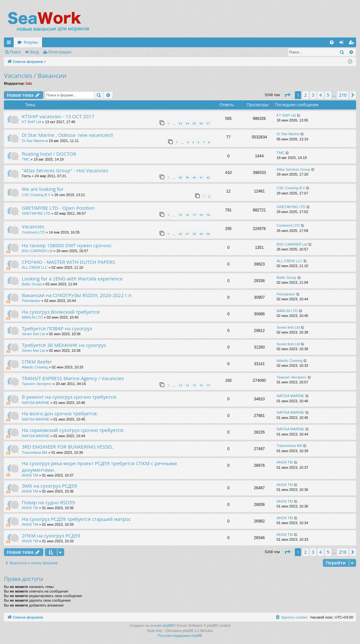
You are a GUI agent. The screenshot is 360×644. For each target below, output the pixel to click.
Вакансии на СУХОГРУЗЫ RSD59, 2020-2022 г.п (77, 295)
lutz (29, 83)
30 (208, 234)
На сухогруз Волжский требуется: (61, 312)
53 (180, 123)
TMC (26, 159)
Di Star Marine (33, 141)
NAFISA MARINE (36, 403)
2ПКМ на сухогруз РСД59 (51, 536)
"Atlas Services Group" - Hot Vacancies (65, 170)
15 (194, 385)
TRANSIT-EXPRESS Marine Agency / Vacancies (73, 378)
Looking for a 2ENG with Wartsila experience (72, 279)
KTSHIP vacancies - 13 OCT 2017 (58, 116)
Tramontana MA (35, 452)
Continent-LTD (33, 232)
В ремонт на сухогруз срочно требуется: (69, 397)
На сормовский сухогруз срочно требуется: (73, 430)
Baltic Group (32, 284)
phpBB (168, 625)
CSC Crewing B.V (36, 195)
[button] (287, 95)
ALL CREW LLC (35, 267)
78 (201, 215)
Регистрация (60, 52)
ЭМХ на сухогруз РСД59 (49, 486)
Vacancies (33, 226)
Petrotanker (31, 301)
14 (187, 385)
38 (180, 177)
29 (201, 234)
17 (208, 385)
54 (187, 123)
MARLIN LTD (32, 317)
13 (180, 385)
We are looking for (43, 189)
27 (187, 234)
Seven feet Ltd (33, 334)
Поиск (15, 52)
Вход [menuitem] (343, 44)
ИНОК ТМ (30, 475)
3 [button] (313, 95)
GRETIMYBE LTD (36, 213)
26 (180, 234)
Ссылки (10, 44)
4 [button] (321, 95)
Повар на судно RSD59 (48, 502)
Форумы (31, 42)
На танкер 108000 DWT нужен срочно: (67, 245)
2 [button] (306, 95)
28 (194, 234)
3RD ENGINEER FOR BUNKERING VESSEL (67, 447)
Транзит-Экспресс (37, 384)
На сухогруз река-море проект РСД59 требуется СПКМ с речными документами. (99, 466)
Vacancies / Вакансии (35, 76)
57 (208, 123)
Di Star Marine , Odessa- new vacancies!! (67, 135)
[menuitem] (332, 42)
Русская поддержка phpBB (180, 636)
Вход (34, 52)
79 (208, 215)
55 (194, 123)
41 (201, 177)
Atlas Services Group (293, 169)
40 (194, 177)
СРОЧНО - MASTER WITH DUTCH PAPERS (68, 262)
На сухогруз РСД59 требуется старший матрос (76, 519)
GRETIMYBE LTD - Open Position (58, 208)
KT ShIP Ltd (31, 122)
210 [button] (343, 95)
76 (187, 215)
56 (201, 123)
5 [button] (328, 95)
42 (208, 177)
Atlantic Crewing (35, 367)
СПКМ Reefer (37, 362)
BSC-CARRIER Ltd (37, 251)
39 (187, 177)
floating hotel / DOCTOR (49, 154)
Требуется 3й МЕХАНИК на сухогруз (64, 345)
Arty (159, 631)
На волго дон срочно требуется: (60, 413)
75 (180, 215)
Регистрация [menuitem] (353, 44)
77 (194, 215)
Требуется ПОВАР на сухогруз (57, 328)
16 (201, 385)
